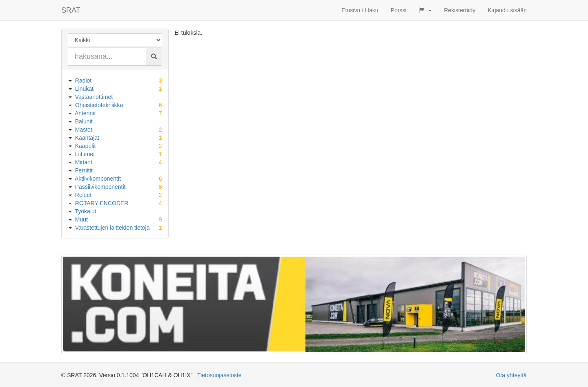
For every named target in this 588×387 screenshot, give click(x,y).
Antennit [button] (85, 113)
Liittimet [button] (85, 154)
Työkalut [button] (86, 211)
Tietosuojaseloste (219, 375)
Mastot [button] (84, 130)
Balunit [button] (84, 121)
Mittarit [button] (84, 162)
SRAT (71, 10)
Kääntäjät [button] (87, 138)
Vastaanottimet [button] (94, 97)
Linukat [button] (84, 89)
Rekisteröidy (460, 10)
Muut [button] (81, 219)
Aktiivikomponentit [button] (98, 179)
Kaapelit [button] (86, 146)
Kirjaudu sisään (507, 10)
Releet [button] (83, 195)
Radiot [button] (83, 81)
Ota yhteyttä (511, 375)
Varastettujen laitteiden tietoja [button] (112, 228)
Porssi (399, 10)
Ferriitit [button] (84, 170)
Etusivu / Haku (360, 10)
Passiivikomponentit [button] (100, 187)
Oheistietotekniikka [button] (99, 105)
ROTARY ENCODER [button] (102, 203)
